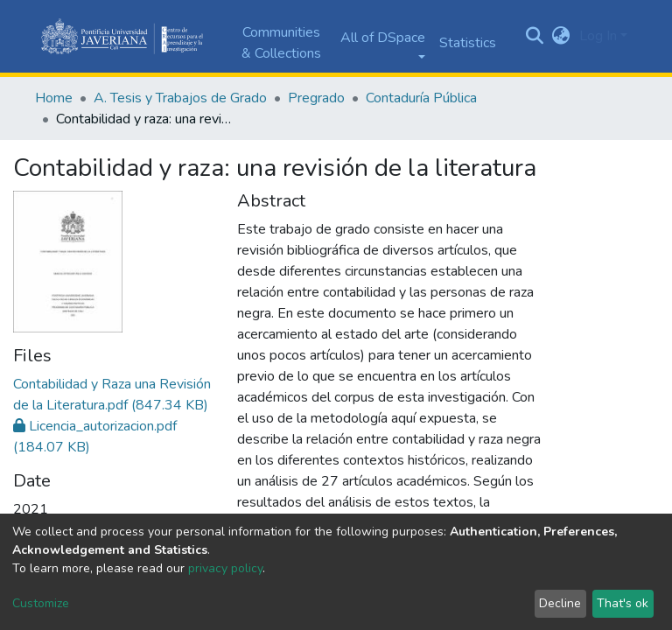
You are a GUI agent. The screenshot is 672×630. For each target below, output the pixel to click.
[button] (561, 36)
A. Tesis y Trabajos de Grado (180, 98)
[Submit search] (535, 37)
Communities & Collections (281, 43)
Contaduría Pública (421, 98)
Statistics (468, 43)
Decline (560, 603)
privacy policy (225, 568)
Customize (41, 603)
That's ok (623, 603)
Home (54, 98)
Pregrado (316, 98)
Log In (598, 36)
